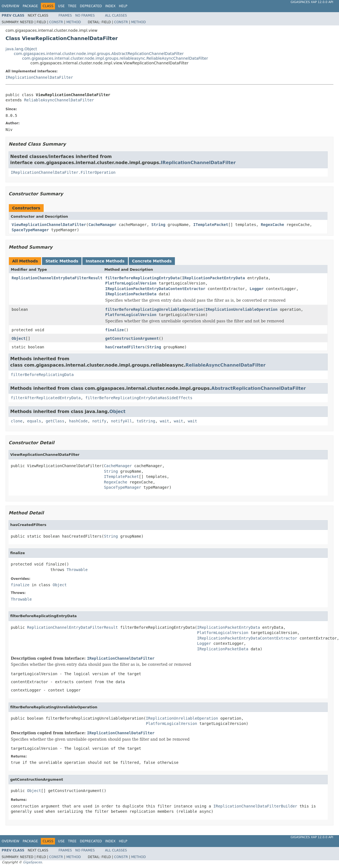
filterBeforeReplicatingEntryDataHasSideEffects (139, 398)
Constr (56, 22)
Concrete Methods (152, 261)
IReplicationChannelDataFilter (39, 77)
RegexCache (272, 225)
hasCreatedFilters (125, 347)
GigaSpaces (32, 862)
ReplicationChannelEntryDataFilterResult (57, 278)
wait (165, 421)
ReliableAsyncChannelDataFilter (59, 100)
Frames (65, 15)
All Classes (116, 15)
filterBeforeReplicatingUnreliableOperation (154, 309)
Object (19, 338)
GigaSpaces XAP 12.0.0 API (312, 2)
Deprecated (91, 6)
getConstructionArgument (132, 338)
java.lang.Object (21, 49)
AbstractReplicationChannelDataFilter (259, 388)
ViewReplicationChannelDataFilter (49, 225)
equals (34, 421)
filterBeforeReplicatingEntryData (143, 278)
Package (30, 6)
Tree (72, 6)
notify (99, 421)
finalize (115, 330)
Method (74, 22)
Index (111, 6)
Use (61, 6)
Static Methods (62, 261)
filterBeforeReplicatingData (42, 375)
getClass (55, 421)
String (158, 225)
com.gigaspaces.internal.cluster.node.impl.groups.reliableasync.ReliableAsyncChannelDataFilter (115, 58)
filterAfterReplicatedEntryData (46, 398)
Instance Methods (105, 261)
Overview (10, 6)
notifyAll (121, 421)
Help (123, 6)
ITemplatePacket (211, 225)
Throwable (77, 570)
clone (17, 421)
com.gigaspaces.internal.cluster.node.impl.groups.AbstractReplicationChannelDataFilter (99, 54)
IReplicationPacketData (131, 294)
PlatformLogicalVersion (131, 283)
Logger (257, 289)
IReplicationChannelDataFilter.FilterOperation (63, 172)
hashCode (78, 421)
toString (146, 421)
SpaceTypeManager (30, 230)
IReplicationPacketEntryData (214, 278)
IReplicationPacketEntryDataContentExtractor (155, 289)
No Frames (85, 15)
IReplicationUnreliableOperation (241, 309)
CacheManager (102, 225)
